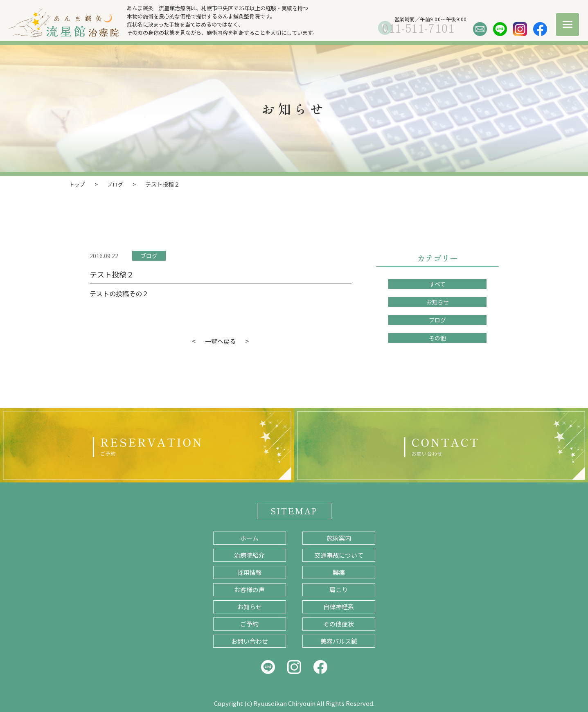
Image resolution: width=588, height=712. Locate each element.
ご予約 (249, 623)
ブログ (149, 255)
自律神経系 (339, 606)
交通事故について (339, 555)
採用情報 (250, 572)
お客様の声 (249, 589)
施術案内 (339, 537)
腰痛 (339, 572)
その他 (437, 338)
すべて (437, 284)
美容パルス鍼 (339, 641)
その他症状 (339, 623)
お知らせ (437, 302)
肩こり (339, 589)
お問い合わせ (250, 641)
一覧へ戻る (221, 340)
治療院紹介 (249, 555)
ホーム (249, 537)
